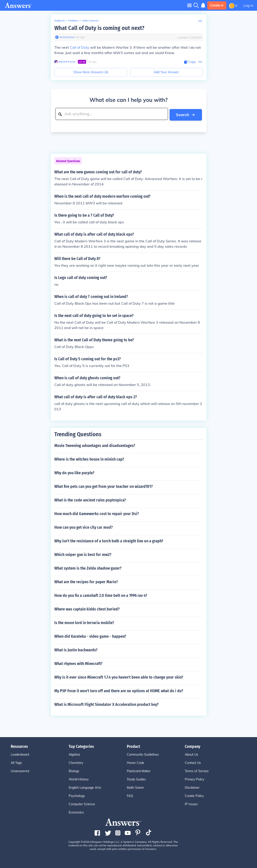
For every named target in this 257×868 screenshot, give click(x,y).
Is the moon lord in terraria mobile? (84, 622)
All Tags (16, 762)
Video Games (90, 20)
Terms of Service (197, 770)
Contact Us (193, 762)
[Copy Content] (190, 62)
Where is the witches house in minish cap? (89, 459)
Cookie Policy (194, 795)
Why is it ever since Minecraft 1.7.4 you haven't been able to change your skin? (119, 677)
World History (79, 779)
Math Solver (135, 787)
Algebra (74, 754)
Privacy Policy (194, 779)
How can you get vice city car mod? (84, 527)
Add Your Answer (166, 72)
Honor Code (136, 762)
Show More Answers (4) (91, 72)
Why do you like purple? (74, 472)
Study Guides (136, 779)
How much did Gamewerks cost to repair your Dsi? (97, 513)
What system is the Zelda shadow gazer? (88, 568)
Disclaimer (192, 787)
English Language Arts (85, 787)
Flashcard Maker (139, 770)
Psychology (77, 795)
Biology (74, 770)
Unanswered (20, 770)
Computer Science (82, 803)
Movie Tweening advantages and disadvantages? (95, 445)
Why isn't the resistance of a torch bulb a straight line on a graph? (109, 540)
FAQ (130, 795)
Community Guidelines (143, 754)
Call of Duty (80, 47)
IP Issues (191, 803)
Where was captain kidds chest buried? (87, 608)
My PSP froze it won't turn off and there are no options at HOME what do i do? (119, 690)
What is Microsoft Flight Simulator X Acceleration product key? (106, 704)
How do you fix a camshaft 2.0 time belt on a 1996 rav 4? (101, 595)
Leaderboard (20, 754)
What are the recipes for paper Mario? (86, 581)
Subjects (60, 20)
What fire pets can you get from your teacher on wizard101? (104, 486)
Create (217, 5)
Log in (248, 5)
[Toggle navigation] (189, 5)
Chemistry (76, 762)
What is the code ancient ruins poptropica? (90, 499)
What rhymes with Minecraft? (78, 663)
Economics (76, 812)
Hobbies (73, 20)
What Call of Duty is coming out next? (99, 28)
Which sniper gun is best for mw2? (83, 554)
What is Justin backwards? (76, 649)
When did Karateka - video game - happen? (90, 636)
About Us (191, 754)
